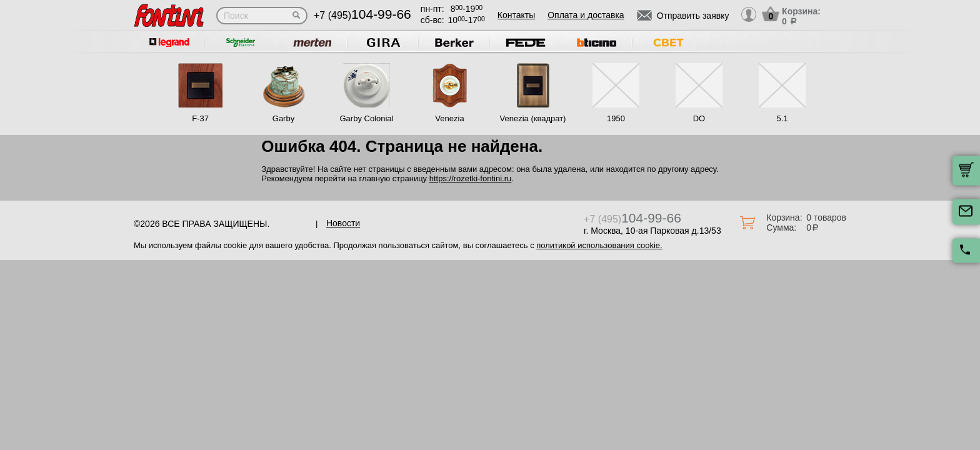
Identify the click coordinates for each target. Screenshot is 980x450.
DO (699, 118)
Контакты (516, 15)
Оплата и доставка (586, 15)
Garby (283, 118)
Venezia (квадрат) (533, 118)
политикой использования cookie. (599, 245)
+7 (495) (362, 15)
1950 (616, 118)
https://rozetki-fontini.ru (471, 178)
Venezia (449, 118)
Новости (343, 223)
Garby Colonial (366, 118)
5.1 (782, 118)
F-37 (200, 118)
